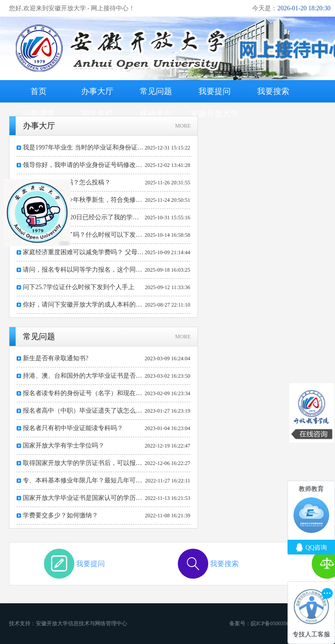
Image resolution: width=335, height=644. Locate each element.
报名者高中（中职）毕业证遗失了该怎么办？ (84, 411)
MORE (183, 126)
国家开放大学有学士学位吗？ (64, 446)
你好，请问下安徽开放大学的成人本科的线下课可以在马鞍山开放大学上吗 (84, 305)
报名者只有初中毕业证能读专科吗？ (73, 428)
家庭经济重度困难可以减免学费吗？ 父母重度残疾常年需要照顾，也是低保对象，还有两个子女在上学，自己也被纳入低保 (84, 252)
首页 (39, 91)
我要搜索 (273, 91)
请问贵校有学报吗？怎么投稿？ (67, 182)
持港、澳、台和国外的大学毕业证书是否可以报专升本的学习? (84, 376)
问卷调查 (39, 114)
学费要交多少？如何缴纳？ (60, 515)
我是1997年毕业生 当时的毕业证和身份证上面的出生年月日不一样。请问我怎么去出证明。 (84, 147)
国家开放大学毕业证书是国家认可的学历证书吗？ (84, 498)
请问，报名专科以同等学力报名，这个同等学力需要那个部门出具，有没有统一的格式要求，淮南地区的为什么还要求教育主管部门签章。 (84, 270)
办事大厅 (97, 91)
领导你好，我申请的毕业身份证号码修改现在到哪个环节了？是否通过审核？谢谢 (84, 165)
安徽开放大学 (215, 114)
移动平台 (156, 114)
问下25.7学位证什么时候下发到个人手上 (79, 287)
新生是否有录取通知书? (56, 358)
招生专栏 (97, 114)
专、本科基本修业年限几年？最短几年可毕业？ (84, 480)
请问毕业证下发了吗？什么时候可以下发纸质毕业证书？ (84, 235)
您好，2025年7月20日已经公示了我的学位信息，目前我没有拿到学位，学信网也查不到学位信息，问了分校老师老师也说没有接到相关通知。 (84, 217)
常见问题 (156, 91)
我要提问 (215, 91)
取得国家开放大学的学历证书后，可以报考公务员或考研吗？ (84, 463)
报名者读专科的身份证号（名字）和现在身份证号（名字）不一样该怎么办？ (84, 393)
